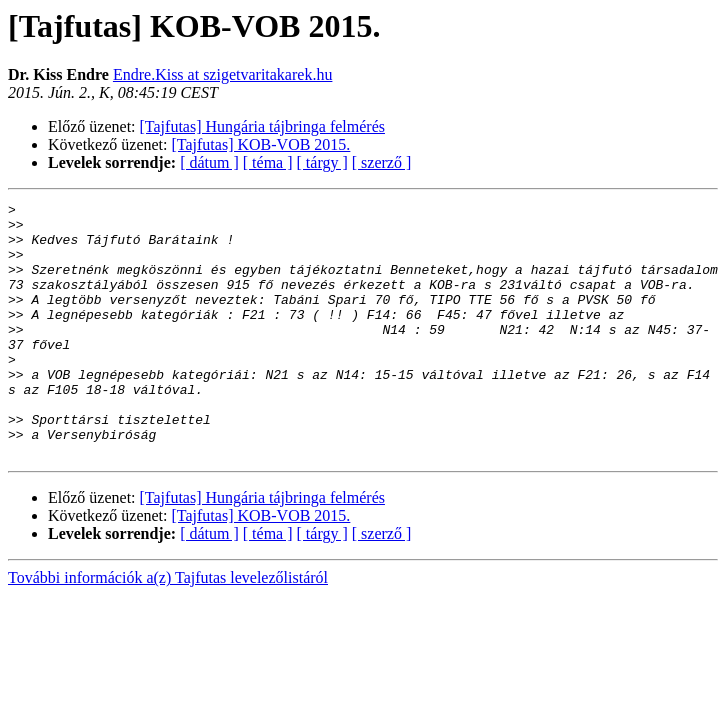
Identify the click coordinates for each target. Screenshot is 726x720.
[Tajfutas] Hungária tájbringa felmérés (262, 126)
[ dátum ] (209, 162)
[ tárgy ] (322, 162)
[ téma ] (268, 162)
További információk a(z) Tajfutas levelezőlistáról (168, 628)
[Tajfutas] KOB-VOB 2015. (261, 144)
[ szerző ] (382, 162)
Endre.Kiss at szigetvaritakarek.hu (222, 74)
